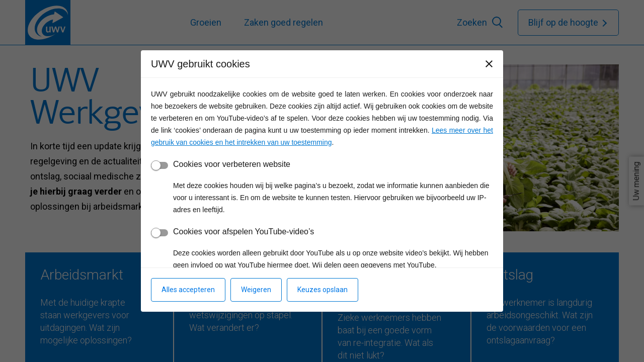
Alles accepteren (188, 290)
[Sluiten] (489, 64)
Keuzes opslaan (323, 290)
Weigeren (256, 290)
